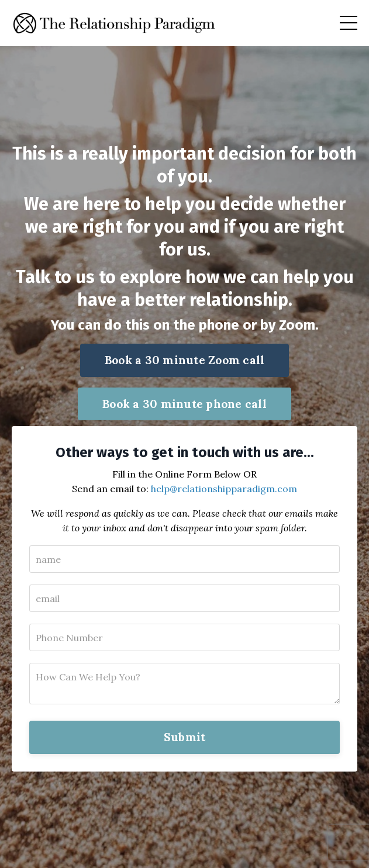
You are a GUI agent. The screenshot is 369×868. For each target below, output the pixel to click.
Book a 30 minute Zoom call (185, 360)
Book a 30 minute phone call (184, 404)
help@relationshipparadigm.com (224, 489)
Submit (185, 737)
